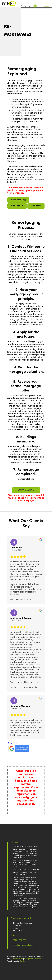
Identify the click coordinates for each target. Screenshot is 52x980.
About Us (36, 206)
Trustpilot (13, 743)
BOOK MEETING (26, 490)
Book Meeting (18, 200)
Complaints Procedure (33, 959)
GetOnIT (23, 961)
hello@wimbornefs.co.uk (24, 945)
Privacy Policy (17, 959)
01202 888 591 (20, 940)
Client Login (26, 6)
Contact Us (17, 206)
